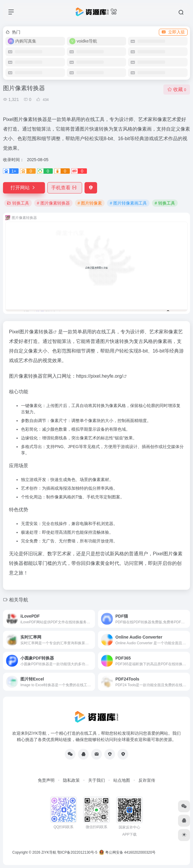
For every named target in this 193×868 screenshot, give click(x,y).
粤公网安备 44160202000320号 (127, 852)
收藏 (177, 89)
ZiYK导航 (49, 852)
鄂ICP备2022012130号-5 (77, 852)
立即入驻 (173, 32)
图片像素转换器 (36, 332)
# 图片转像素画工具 (128, 203)
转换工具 (18, 203)
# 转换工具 (165, 203)
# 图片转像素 (90, 203)
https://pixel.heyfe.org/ (100, 376)
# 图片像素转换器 (53, 203)
